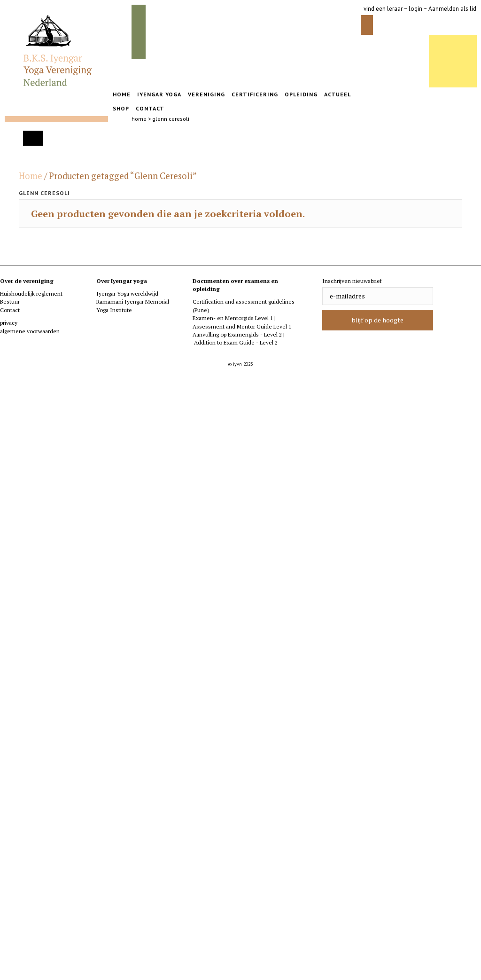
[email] (378, 296)
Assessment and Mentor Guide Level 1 (242, 326)
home (139, 119)
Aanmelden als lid (452, 9)
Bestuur (10, 302)
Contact (10, 310)
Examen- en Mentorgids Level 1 (233, 318)
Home (31, 176)
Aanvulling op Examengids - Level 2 (237, 334)
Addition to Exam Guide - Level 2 (236, 342)
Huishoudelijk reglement (31, 294)
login (415, 9)
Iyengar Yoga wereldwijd (127, 294)
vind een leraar (383, 9)
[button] (378, 320)
